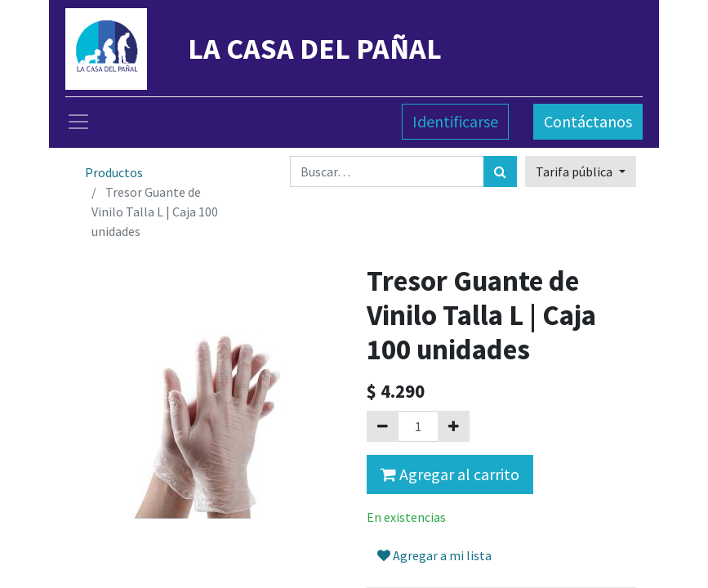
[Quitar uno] (383, 426)
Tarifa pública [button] (575, 171)
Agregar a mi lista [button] (434, 555)
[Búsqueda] (500, 171)
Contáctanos (588, 121)
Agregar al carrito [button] (450, 474)
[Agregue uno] (454, 426)
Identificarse (455, 121)
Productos (114, 172)
